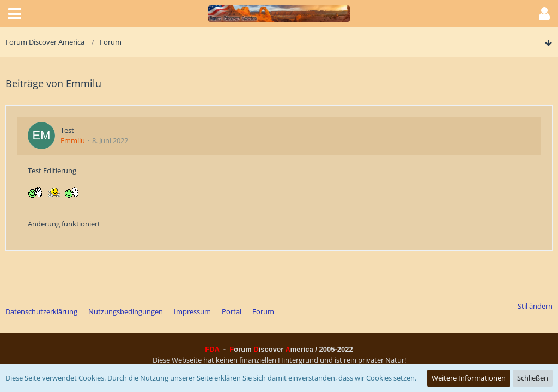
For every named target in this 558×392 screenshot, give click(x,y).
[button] (15, 14)
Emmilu (73, 140)
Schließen (533, 378)
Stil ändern (535, 306)
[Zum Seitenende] (548, 43)
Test (67, 130)
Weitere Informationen (469, 378)
